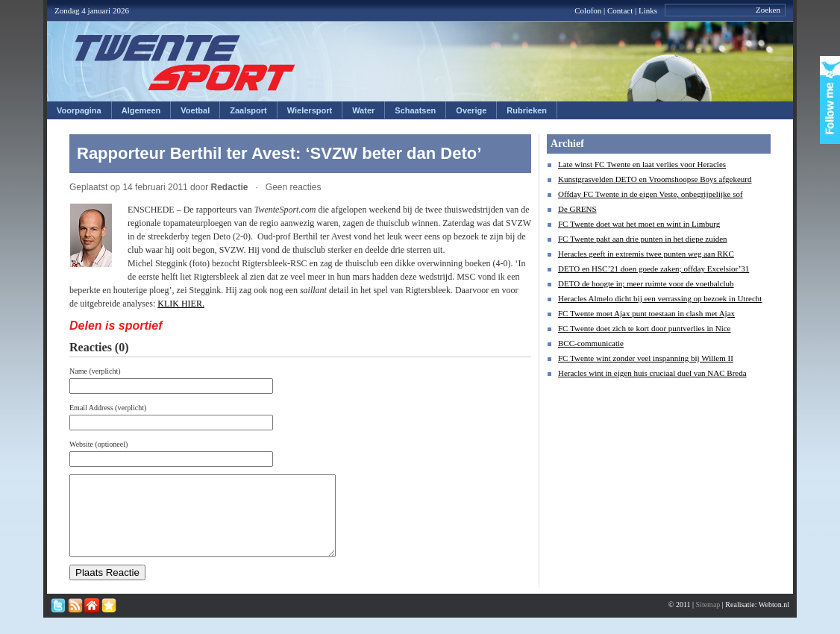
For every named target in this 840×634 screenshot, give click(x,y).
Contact (620, 10)
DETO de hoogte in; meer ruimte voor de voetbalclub (646, 283)
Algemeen (141, 110)
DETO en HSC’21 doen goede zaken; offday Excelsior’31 (653, 269)
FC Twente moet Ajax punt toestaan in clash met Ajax (646, 313)
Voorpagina (79, 110)
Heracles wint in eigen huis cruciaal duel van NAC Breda (652, 373)
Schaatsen (415, 110)
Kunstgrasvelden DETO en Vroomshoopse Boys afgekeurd (655, 179)
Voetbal (195, 110)
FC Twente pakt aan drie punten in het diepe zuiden (643, 239)
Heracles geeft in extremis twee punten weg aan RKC (646, 254)
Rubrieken (527, 110)
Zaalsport (248, 110)
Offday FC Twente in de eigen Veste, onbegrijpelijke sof (651, 194)
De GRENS (577, 209)
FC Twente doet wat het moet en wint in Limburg (639, 224)
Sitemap (708, 620)
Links (648, 10)
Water (363, 110)
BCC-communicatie (591, 343)
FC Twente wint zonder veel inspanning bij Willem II (646, 358)
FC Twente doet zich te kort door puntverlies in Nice (645, 328)
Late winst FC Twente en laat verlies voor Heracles (642, 164)
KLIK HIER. (181, 304)
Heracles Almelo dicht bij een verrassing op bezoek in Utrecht (660, 298)
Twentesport (185, 63)
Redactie (229, 187)
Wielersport (310, 110)
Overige (471, 110)
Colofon (588, 10)
